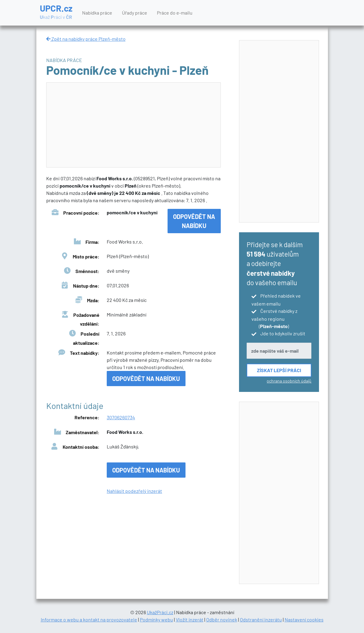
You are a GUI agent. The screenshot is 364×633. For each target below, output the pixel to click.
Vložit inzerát (190, 619)
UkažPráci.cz (160, 612)
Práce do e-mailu (175, 13)
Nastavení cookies (304, 619)
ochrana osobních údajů (289, 381)
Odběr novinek (222, 619)
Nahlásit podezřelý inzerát (134, 491)
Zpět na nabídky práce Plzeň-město (86, 39)
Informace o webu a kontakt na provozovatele (89, 619)
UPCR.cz (56, 12)
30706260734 (121, 417)
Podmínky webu (156, 619)
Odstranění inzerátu (261, 619)
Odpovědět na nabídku (194, 221)
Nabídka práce (97, 13)
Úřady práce (135, 13)
